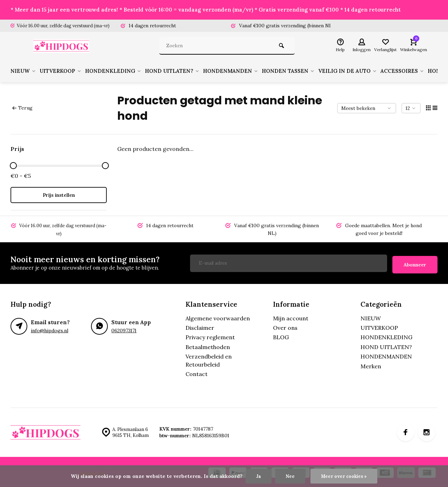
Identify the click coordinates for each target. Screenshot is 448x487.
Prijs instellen (59, 195)
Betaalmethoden (208, 344)
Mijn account (291, 315)
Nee (289, 476)
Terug (22, 108)
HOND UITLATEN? (180, 71)
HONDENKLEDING (119, 71)
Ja (257, 476)
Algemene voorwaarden (218, 315)
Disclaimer (200, 325)
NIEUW (24, 71)
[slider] (13, 166)
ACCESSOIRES (418, 71)
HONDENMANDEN (240, 71)
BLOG (281, 334)
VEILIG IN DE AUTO (361, 71)
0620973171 (124, 327)
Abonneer (415, 262)
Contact (197, 371)
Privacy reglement (210, 334)
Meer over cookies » (344, 476)
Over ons (285, 325)
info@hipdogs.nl (49, 327)
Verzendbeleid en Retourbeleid (209, 357)
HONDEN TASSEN (300, 71)
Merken (371, 363)
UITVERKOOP (64, 71)
